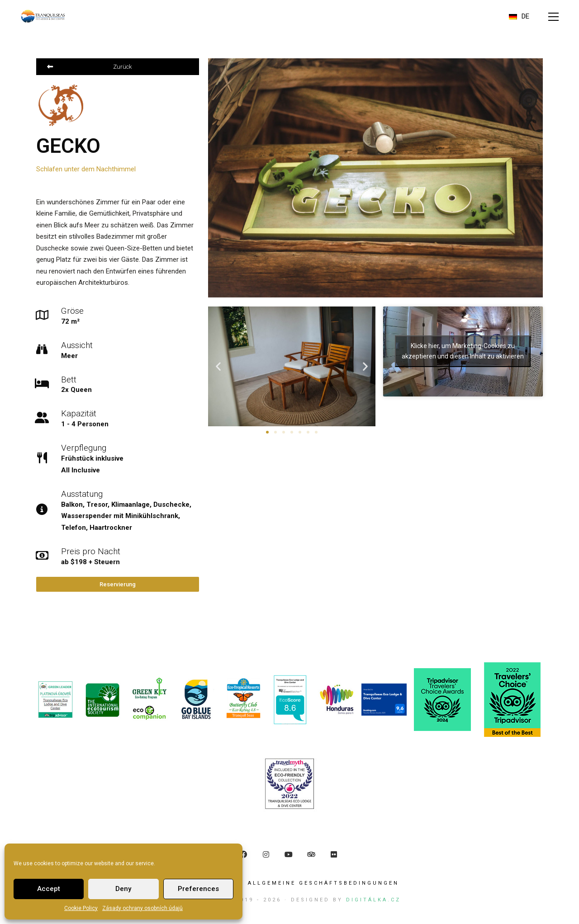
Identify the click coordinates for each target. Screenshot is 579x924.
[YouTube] (289, 856)
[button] (553, 17)
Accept (49, 889)
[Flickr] (334, 856)
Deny (123, 889)
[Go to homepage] (43, 16)
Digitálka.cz (373, 901)
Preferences (198, 889)
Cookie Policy (81, 908)
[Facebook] (243, 856)
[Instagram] (266, 856)
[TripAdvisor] (311, 856)
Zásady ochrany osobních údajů (142, 908)
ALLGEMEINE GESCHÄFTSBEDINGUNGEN (323, 884)
